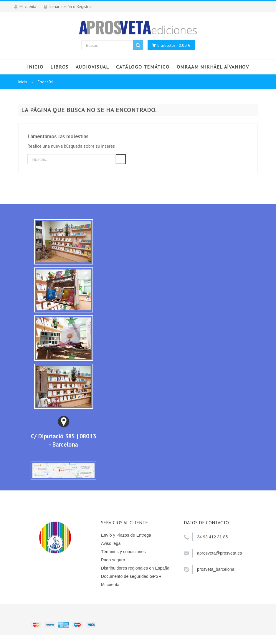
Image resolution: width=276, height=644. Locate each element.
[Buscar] (72, 159)
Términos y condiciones (123, 552)
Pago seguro (113, 560)
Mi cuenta (110, 585)
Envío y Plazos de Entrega (126, 535)
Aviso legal (111, 543)
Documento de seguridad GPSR (131, 576)
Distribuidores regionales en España (135, 568)
